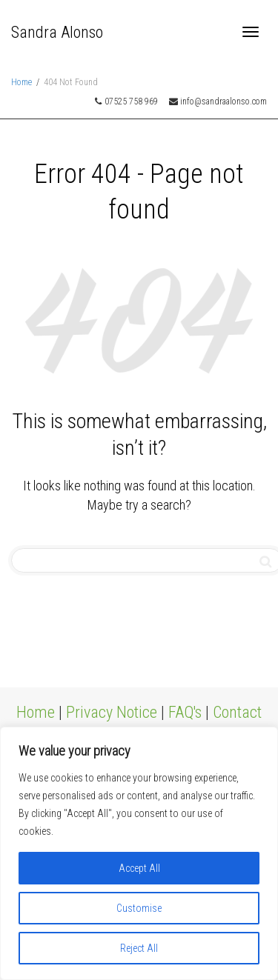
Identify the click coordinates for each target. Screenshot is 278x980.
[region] (139, 853)
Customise (139, 908)
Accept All (139, 868)
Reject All (139, 948)
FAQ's (185, 712)
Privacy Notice (112, 712)
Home (36, 712)
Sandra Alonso (57, 32)
